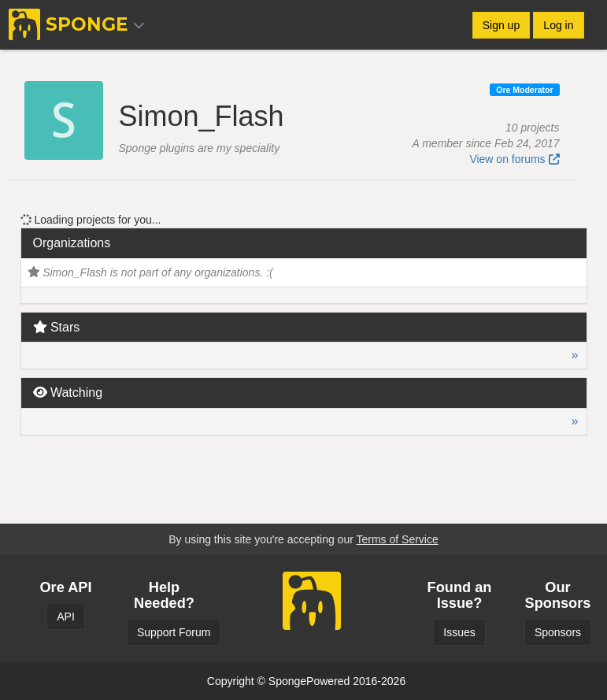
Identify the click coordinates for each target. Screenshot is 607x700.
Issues (459, 632)
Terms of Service (397, 539)
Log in (558, 25)
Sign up (501, 25)
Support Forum (174, 632)
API (66, 617)
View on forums (514, 159)
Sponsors (558, 632)
